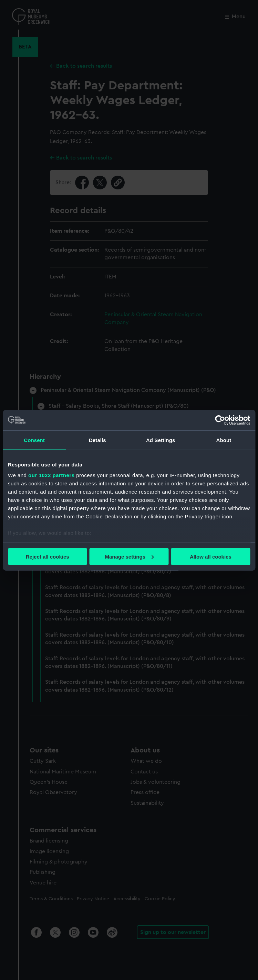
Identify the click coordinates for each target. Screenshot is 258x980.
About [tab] (224, 440)
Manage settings (129, 556)
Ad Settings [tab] (161, 440)
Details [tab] (97, 440)
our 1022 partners (51, 475)
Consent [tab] (34, 440)
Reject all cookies (48, 556)
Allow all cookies (211, 556)
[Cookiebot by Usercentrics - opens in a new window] (220, 420)
